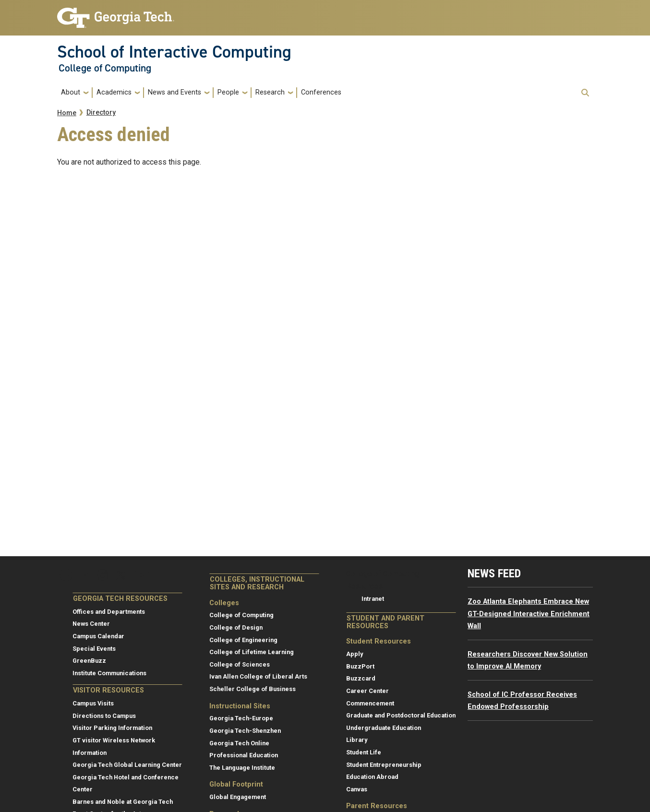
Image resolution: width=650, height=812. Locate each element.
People (228, 92)
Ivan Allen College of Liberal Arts (258, 676)
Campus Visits (93, 703)
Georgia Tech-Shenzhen (245, 731)
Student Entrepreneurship (384, 765)
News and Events (175, 92)
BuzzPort (360, 666)
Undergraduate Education (384, 728)
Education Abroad (372, 777)
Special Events (94, 649)
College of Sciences (240, 664)
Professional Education (244, 755)
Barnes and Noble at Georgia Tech (123, 802)
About (71, 92)
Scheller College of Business (253, 689)
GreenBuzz (89, 661)
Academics (114, 92)
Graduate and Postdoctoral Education (401, 715)
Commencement (370, 703)
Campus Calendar (98, 636)
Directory (101, 113)
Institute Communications (109, 673)
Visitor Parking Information (112, 728)
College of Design (236, 627)
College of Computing (105, 68)
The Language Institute (242, 768)
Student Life (364, 752)
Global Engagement (238, 797)
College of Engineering (243, 640)
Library (357, 740)
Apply (355, 654)
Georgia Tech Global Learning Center (127, 765)
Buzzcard (361, 678)
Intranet (373, 599)
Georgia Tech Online (239, 743)
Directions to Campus (104, 716)
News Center (91, 624)
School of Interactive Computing (174, 52)
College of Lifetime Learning (252, 652)
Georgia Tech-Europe (241, 718)
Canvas (357, 789)
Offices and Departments (109, 612)
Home (67, 113)
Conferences (321, 92)
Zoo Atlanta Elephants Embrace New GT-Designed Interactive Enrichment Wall (529, 614)
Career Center (367, 691)
